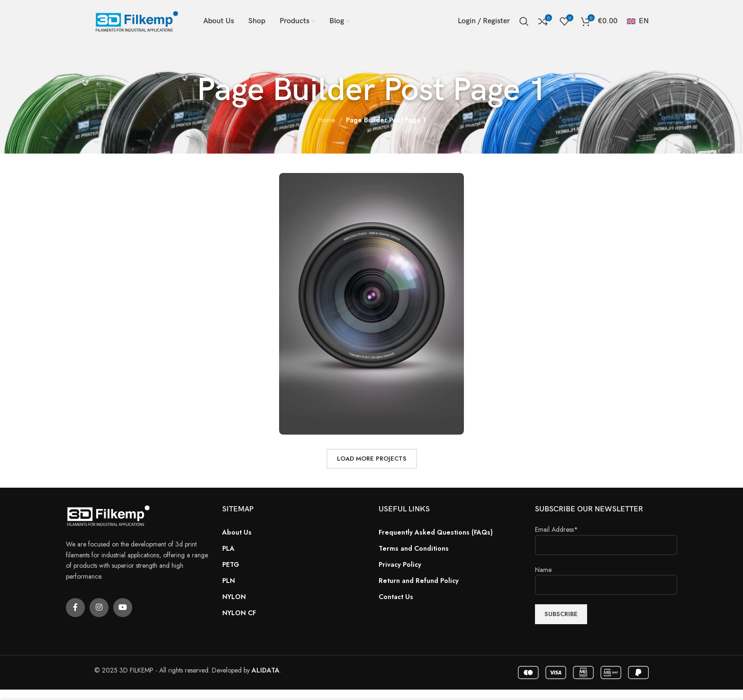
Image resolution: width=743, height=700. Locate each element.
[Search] (524, 21)
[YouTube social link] (123, 608)
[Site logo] (137, 20)
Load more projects (372, 459)
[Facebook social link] (75, 608)
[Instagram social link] (99, 608)
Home (326, 120)
